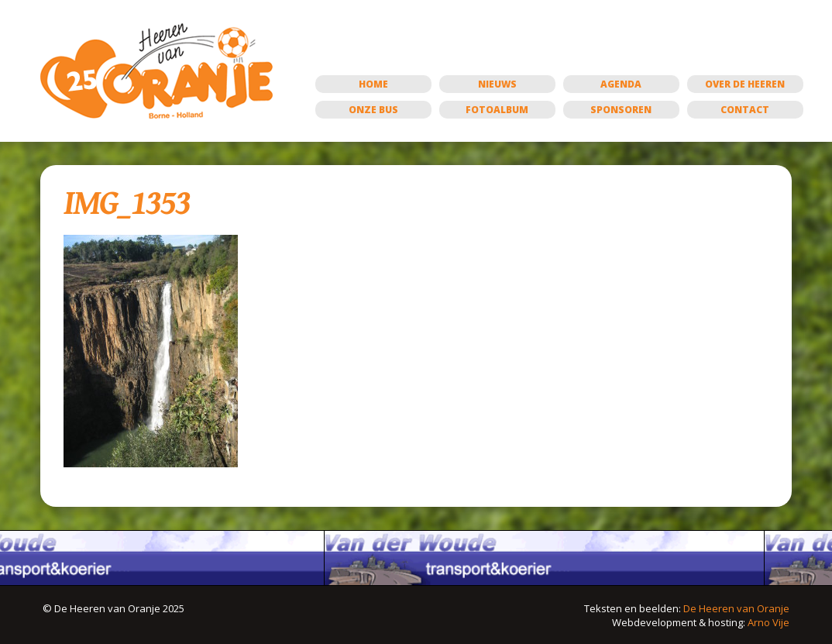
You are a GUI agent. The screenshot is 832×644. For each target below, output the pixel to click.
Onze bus (373, 110)
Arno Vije (768, 622)
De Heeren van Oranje (736, 608)
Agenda (621, 84)
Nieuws (497, 84)
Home (373, 84)
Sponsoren (621, 110)
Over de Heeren (745, 84)
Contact (745, 110)
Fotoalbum (497, 110)
